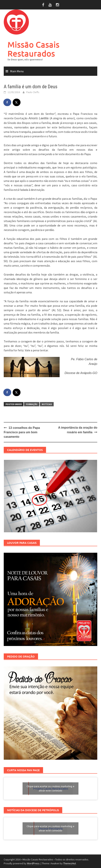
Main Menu (17, 71)
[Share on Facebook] (7, 102)
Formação (32, 404)
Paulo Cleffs (33, 92)
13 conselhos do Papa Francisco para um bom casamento (22, 432)
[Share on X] (17, 102)
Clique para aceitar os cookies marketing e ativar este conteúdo (50, 788)
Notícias (47, 404)
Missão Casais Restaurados (33, 49)
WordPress (33, 863)
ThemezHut (70, 863)
